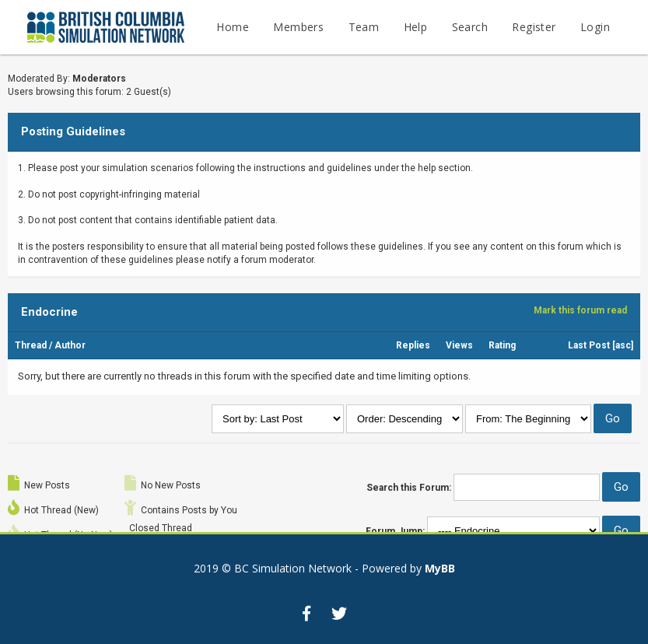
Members (298, 27)
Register (534, 27)
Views (459, 345)
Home (233, 27)
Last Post (589, 345)
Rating (502, 345)
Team (364, 27)
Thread (31, 345)
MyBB (440, 568)
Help (416, 27)
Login (595, 27)
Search (470, 27)
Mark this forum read (580, 310)
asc (623, 345)
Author (70, 345)
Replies (413, 345)
